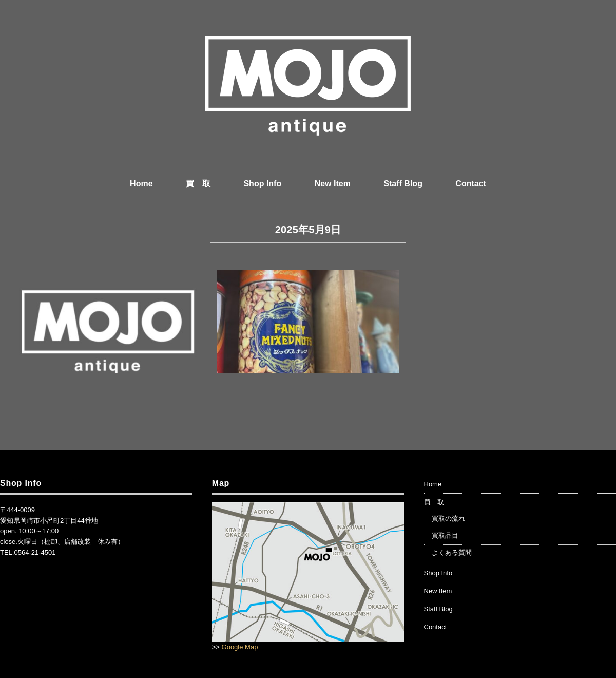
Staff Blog (403, 184)
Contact (471, 184)
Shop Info (262, 184)
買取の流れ (448, 519)
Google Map (240, 647)
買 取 (198, 184)
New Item (333, 184)
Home (141, 184)
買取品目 (445, 535)
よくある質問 (452, 552)
